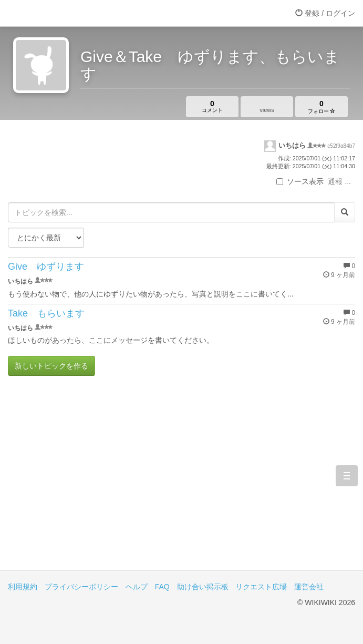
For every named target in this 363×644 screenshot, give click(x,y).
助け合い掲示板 (203, 587)
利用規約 (23, 587)
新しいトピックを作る (51, 366)
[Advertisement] (181, 481)
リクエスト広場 (261, 587)
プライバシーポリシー (81, 587)
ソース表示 (300, 181)
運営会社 (309, 587)
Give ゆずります (46, 267)
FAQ (162, 587)
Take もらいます (46, 313)
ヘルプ (137, 587)
